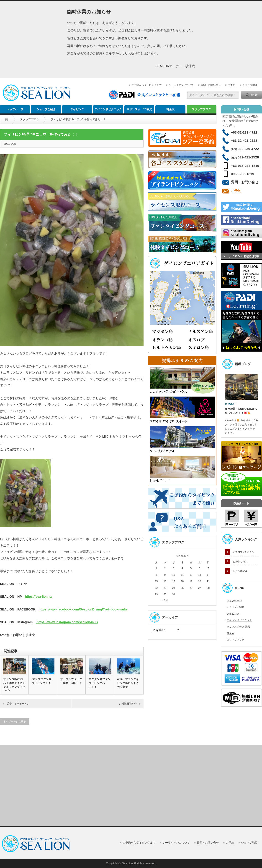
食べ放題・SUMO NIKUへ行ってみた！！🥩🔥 (241, 411)
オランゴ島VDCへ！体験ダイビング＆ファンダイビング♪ (14, 685)
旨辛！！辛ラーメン (18, 704)
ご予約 (232, 85)
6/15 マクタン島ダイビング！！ (42, 681)
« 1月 (165, 600)
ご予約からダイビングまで (146, 85)
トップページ (15, 109)
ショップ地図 (250, 85)
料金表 (170, 109)
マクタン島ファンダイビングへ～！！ (100, 683)
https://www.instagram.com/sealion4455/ (67, 622)
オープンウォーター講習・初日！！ (71, 681)
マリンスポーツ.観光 (139, 109)
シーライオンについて (181, 85)
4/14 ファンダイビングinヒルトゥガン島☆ (128, 683)
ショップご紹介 (46, 109)
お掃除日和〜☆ (128, 704)
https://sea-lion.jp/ (39, 597)
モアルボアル (240, 571)
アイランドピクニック (108, 109)
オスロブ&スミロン (243, 552)
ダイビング (77, 109)
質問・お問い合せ (211, 85)
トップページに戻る (15, 721)
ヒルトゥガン (240, 561)
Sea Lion (127, 863)
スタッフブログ (201, 109)
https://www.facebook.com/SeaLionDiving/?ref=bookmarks (83, 609)
